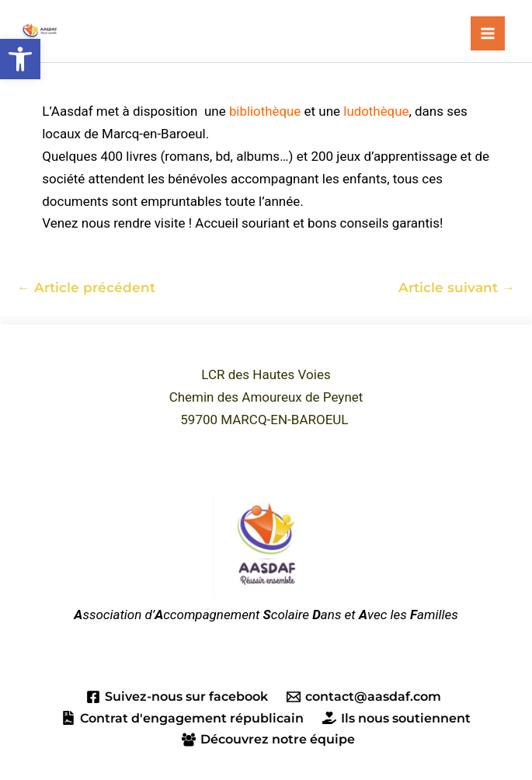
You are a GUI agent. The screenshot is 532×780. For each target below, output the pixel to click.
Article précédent (86, 287)
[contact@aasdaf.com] (364, 698)
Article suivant (457, 287)
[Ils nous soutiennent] (397, 719)
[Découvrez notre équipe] (269, 740)
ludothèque (377, 111)
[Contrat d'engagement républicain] (182, 719)
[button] (20, 59)
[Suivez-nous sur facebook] (177, 698)
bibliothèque (265, 111)
